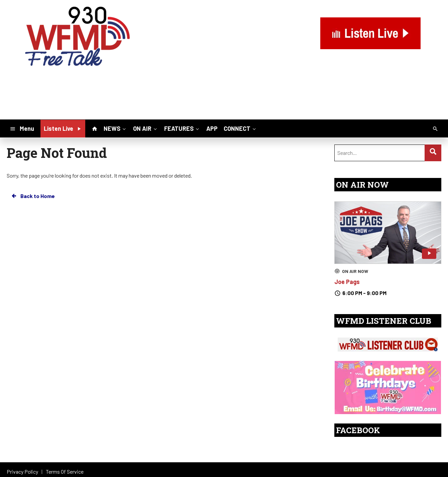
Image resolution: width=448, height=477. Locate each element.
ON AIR (146, 128)
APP (212, 128)
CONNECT (240, 128)
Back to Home (33, 196)
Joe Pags (347, 282)
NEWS (115, 128)
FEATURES (182, 128)
